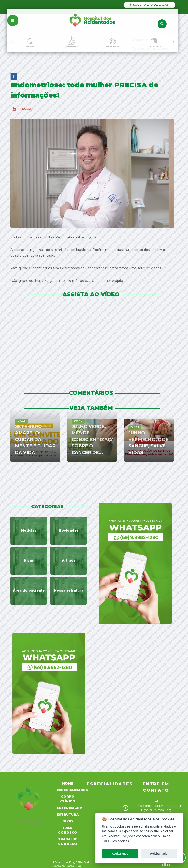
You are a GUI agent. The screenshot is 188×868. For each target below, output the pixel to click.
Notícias (29, 530)
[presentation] (11, 42)
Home (68, 783)
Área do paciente (29, 590)
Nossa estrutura (69, 590)
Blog (68, 821)
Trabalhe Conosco (68, 842)
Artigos (69, 560)
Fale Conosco (68, 830)
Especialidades (72, 790)
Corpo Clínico (68, 799)
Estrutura (68, 815)
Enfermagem (70, 808)
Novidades (69, 530)
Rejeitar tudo (159, 854)
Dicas (29, 560)
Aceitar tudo (120, 854)
